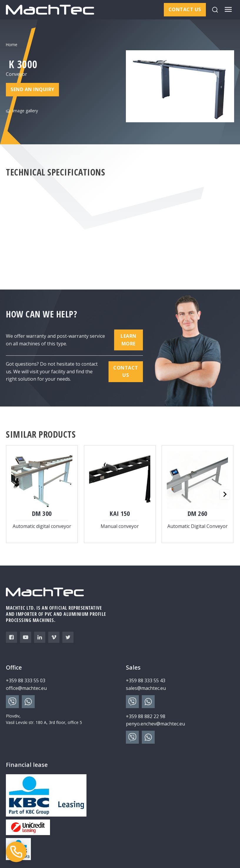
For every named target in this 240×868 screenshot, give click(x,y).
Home (12, 45)
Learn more (129, 340)
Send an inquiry (32, 90)
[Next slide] (225, 494)
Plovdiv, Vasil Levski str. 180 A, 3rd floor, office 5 (44, 719)
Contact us (185, 9)
